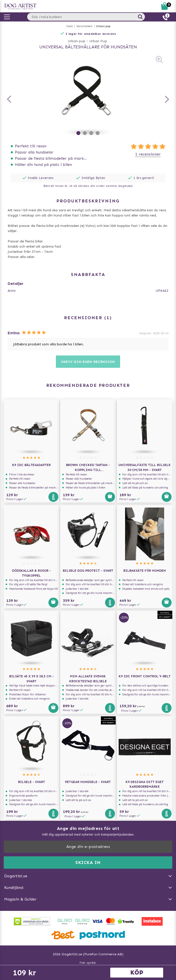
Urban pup (103, 26)
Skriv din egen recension (88, 362)
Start (70, 26)
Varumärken (85, 26)
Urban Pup (98, 41)
